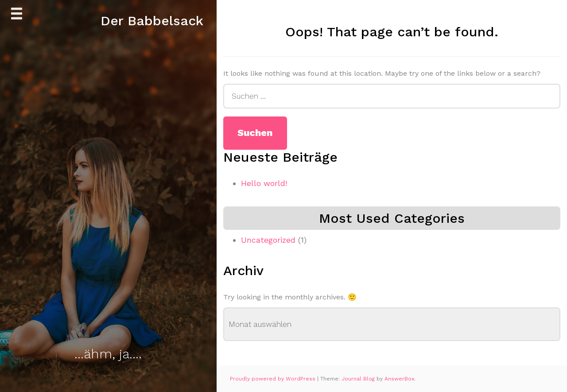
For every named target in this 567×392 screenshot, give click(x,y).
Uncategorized (268, 240)
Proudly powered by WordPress (274, 379)
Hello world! (264, 183)
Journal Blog (359, 379)
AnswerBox (399, 379)
